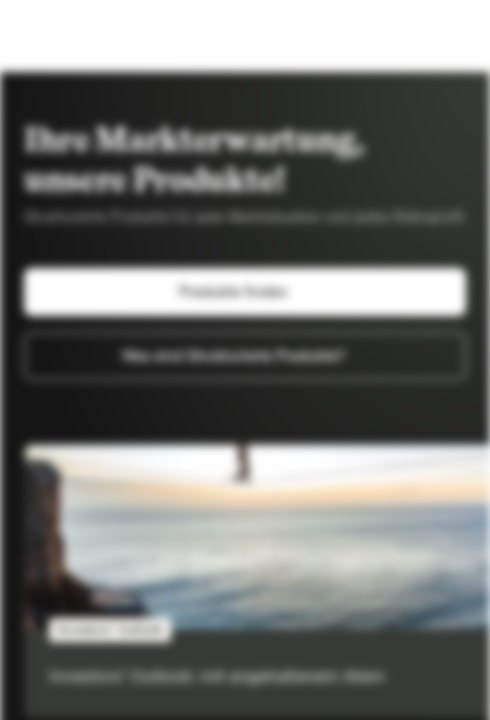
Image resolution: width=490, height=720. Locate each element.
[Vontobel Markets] (78, 36)
